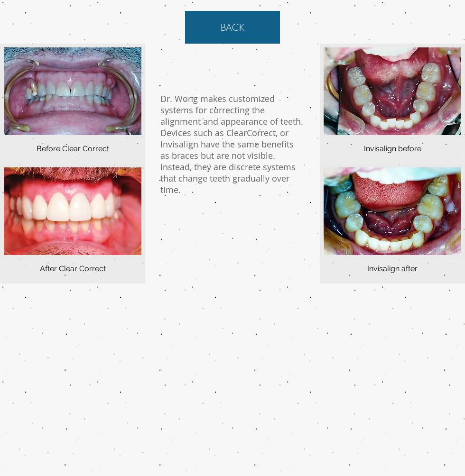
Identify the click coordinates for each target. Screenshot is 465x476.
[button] (73, 104)
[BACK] (232, 27)
